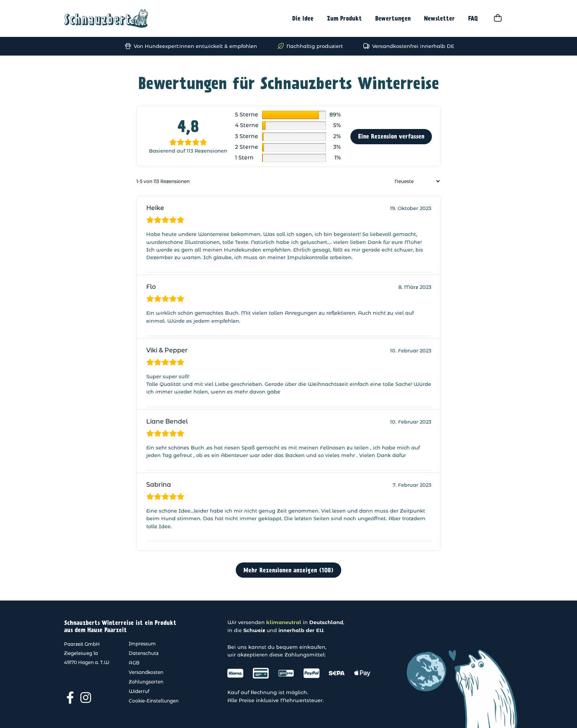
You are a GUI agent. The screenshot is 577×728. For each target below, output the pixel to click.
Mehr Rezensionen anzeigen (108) (288, 570)
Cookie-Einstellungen (154, 701)
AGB (134, 663)
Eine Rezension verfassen (391, 136)
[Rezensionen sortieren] (416, 181)
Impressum (142, 644)
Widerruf (139, 691)
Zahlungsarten (146, 682)
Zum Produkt (344, 19)
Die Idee (303, 19)
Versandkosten (146, 672)
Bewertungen (393, 19)
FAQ (473, 19)
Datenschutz (144, 653)
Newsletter (439, 19)
